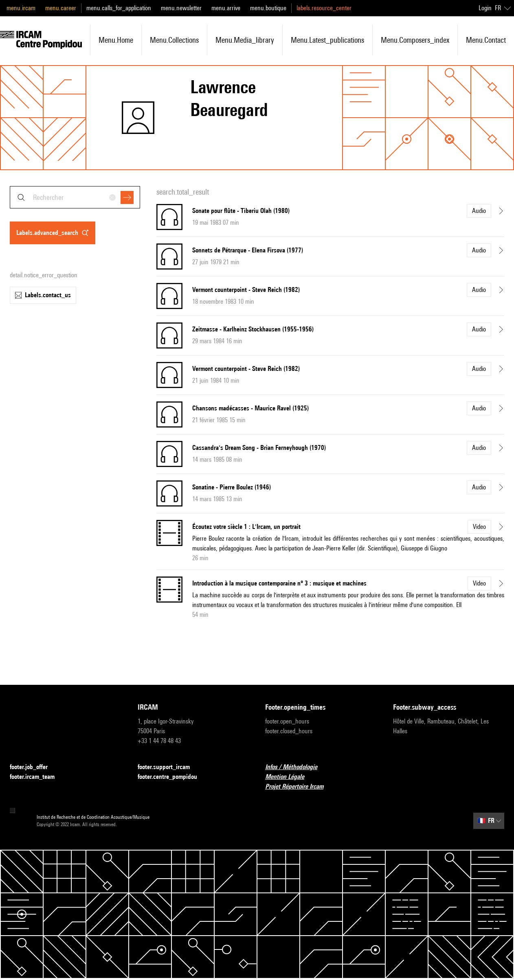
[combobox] (75, 197)
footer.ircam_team (37, 777)
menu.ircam (21, 8)
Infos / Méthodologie (296, 767)
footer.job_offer (34, 767)
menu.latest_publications (327, 40)
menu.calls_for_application (119, 8)
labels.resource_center (324, 8)
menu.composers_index (415, 40)
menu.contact (486, 40)
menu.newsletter (181, 8)
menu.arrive (226, 8)
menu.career (61, 8)
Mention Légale (290, 777)
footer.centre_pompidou (172, 777)
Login (485, 8)
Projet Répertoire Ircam (299, 787)
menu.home (116, 40)
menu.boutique (268, 8)
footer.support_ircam (169, 767)
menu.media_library (245, 40)
